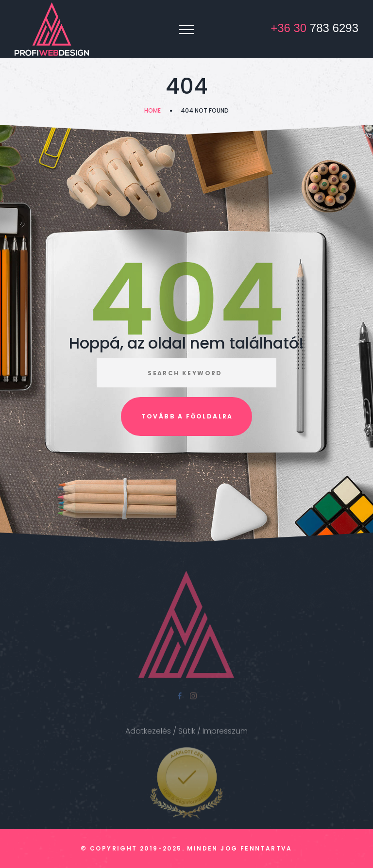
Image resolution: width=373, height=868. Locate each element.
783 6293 (314, 28)
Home (153, 110)
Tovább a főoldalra (187, 416)
